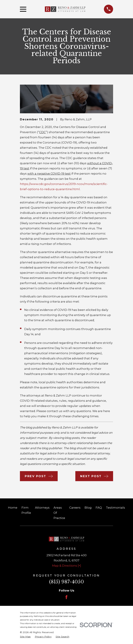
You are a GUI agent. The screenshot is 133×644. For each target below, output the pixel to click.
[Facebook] (66, 597)
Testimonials (116, 508)
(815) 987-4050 (67, 582)
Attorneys (42, 508)
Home (13, 508)
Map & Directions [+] (67, 566)
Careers (75, 508)
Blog (88, 508)
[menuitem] (25, 637)
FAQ (99, 508)
